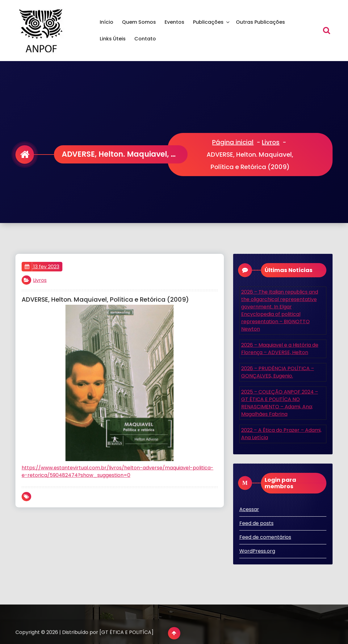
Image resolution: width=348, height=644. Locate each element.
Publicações (208, 22)
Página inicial (233, 142)
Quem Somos (139, 22)
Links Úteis (113, 39)
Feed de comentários (265, 537)
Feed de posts (256, 523)
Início (107, 22)
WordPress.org (257, 551)
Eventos (174, 22)
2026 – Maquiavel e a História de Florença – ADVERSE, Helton (280, 349)
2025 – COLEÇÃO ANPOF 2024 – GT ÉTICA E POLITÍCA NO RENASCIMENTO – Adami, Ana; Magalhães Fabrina (280, 403)
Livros (271, 142)
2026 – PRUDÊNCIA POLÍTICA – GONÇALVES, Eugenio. (278, 372)
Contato (145, 39)
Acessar (249, 509)
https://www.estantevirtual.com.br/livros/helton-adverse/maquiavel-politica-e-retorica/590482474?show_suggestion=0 (117, 471)
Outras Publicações (260, 22)
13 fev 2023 (42, 267)
